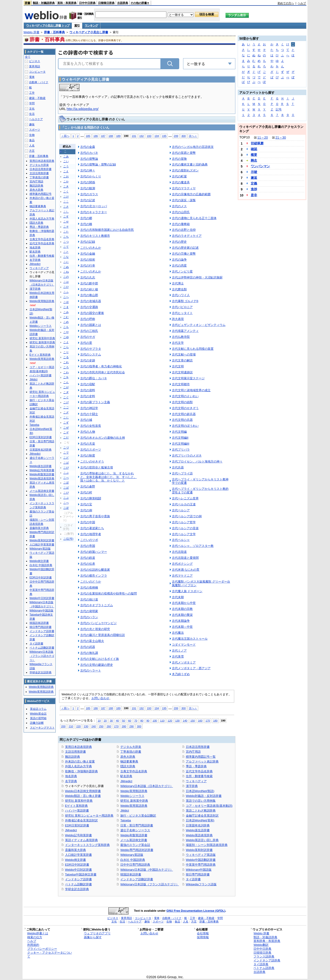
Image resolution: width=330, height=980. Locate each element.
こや (66, 332)
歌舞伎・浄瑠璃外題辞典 (81, 771)
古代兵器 (178, 467)
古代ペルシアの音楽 (185, 528)
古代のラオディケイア (187, 236)
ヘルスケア (36, 119)
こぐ (66, 397)
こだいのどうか (91, 582)
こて (66, 247)
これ (66, 362)
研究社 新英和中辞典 (79, 801)
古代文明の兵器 (182, 420)
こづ (66, 448)
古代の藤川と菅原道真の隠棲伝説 (103, 635)
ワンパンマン (260, 166)
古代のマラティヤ (184, 188)
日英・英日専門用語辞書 (137, 825)
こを (66, 377)
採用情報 (203, 937)
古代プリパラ (181, 450)
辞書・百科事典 (54, 32)
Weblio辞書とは (38, 933)
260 (109, 726)
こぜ (66, 428)
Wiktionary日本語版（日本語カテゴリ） (147, 786)
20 (105, 720)
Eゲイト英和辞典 (77, 806)
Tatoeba (126, 820)
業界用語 (35, 66)
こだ (66, 438)
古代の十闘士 (89, 414)
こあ (66, 157)
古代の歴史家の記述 (185, 248)
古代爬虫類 (179, 289)
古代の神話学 (89, 408)
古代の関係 (88, 182)
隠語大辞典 (128, 766)
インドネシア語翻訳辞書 (137, 879)
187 (103, 136)
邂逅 (254, 178)
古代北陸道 (179, 552)
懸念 (254, 160)
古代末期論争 (181, 621)
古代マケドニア (182, 576)
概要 (254, 155)
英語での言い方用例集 (201, 801)
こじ (66, 418)
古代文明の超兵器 (184, 414)
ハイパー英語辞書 (77, 811)
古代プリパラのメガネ (187, 456)
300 (183, 136)
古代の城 (86, 420)
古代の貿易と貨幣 (184, 153)
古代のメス (179, 206)
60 (130, 720)
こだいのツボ (89, 540)
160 (200, 720)
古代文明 (178, 366)
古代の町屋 (179, 176)
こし (66, 212)
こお (66, 176)
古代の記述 (88, 200)
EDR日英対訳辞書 (77, 825)
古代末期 (178, 597)
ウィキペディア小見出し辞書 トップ (48, 26)
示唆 (254, 172)
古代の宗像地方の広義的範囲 (191, 194)
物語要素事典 (129, 761)
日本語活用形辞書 (198, 747)
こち (66, 237)
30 (111, 720)
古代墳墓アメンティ (185, 331)
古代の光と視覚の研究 (95, 629)
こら (66, 347)
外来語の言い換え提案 (80, 761)
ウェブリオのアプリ (97, 933)
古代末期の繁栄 (182, 615)
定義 (254, 183)
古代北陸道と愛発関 (185, 558)
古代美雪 (178, 657)
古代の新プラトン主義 (95, 402)
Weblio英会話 (38, 714)
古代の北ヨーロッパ (94, 206)
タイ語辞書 (193, 879)
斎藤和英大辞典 (76, 850)
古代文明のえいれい (185, 396)
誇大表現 (178, 319)
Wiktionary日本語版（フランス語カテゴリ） (150, 884)
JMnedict (71, 830)
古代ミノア (179, 651)
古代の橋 (86, 224)
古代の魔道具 (181, 182)
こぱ (66, 488)
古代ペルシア (181, 510)
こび (66, 468)
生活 (32, 114)
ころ (66, 367)
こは (66, 282)
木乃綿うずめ (181, 674)
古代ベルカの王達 (184, 504)
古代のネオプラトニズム (97, 605)
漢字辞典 (192, 786)
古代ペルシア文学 (184, 534)
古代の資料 (88, 390)
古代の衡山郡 (89, 295)
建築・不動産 (37, 98)
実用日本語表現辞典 (78, 747)
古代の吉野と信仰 (184, 230)
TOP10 (244, 137)
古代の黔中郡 (89, 283)
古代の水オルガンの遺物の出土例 (103, 438)
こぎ (66, 392)
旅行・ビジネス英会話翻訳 (138, 816)
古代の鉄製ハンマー (94, 552)
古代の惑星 (179, 266)
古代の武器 (88, 647)
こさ (66, 207)
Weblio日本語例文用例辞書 (83, 791)
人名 (32, 146)
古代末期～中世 (182, 627)
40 (117, 720)
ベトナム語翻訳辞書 (78, 884)
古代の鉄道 (88, 558)
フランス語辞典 (264, 957)
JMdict (125, 811)
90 (148, 720)
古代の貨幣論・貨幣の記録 (98, 164)
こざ (66, 413)
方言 (32, 151)
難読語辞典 (73, 757)
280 (124, 726)
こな (66, 257)
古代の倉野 (88, 486)
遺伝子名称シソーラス (135, 830)
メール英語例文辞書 (134, 840)
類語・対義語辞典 (44, 3)
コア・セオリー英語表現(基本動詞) (209, 806)
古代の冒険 (179, 159)
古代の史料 (88, 396)
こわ (66, 372)
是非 (254, 195)
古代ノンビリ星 (182, 271)
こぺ (66, 503)
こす (66, 217)
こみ (66, 312)
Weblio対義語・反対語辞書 (204, 796)
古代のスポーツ (91, 450)
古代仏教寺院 (181, 337)
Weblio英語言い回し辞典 (202, 840)
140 (185, 720)
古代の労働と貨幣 (184, 254)
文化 (32, 109)
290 (131, 726)
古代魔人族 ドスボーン (187, 591)
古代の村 (86, 492)
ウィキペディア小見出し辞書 (89, 32)
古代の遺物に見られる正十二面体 (194, 218)
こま (66, 307)
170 (208, 720)
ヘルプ (302, 3)
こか (66, 182)
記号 (279, 109)
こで (66, 453)
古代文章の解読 (182, 360)
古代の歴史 (179, 242)
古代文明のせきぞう (185, 408)
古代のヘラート (91, 670)
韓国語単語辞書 (131, 874)
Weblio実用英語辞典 (134, 806)
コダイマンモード (184, 645)
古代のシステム (91, 354)
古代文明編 (179, 432)
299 (176, 136)
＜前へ (65, 136)
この (66, 277)
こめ (66, 322)
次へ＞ (193, 136)
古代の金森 (88, 147)
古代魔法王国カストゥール (190, 639)
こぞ (66, 432)
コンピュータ (37, 72)
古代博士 (178, 283)
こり (66, 352)
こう (66, 166)
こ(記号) (68, 539)
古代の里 (86, 343)
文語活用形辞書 (76, 752)
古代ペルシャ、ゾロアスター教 (193, 546)
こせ (66, 222)
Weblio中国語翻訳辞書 (201, 860)
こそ (66, 227)
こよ (66, 342)
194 (157, 136)
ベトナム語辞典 (264, 968)
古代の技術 (88, 260)
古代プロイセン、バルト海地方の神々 (197, 461)
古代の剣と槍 (89, 289)
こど (66, 458)
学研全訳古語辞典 (77, 889)
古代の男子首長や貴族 (95, 516)
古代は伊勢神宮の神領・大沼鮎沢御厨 (197, 277)
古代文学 (178, 343)
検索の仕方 (35, 937)
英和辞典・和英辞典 (267, 941)
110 (162, 720)
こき (66, 187)
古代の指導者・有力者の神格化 (101, 366)
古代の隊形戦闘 (91, 498)
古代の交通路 (89, 307)
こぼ (66, 483)
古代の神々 (88, 170)
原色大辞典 (128, 757)
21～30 (281, 138)
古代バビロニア (182, 307)
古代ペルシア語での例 (187, 516)
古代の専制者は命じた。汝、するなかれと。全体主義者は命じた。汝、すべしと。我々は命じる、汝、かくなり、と (109, 477)
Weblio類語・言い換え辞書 (83, 796)
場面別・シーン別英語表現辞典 (207, 845)
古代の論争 (179, 260)
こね (66, 272)
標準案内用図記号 (41, 194)
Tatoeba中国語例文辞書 (81, 874)
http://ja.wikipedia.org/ (83, 109)
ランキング (91, 26)
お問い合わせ (100, 698)
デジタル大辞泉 (131, 747)
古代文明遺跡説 (182, 372)
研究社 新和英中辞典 (134, 801)
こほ (66, 302)
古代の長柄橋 (89, 588)
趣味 (32, 124)
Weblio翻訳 (261, 945)
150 (193, 720)
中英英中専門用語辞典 (201, 865)
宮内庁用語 (193, 752)
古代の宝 (86, 504)
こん (66, 382)
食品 (32, 140)
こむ (66, 317)
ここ (66, 202)
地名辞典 (71, 776)
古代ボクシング (182, 564)
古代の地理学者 (91, 534)
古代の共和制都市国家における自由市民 (107, 230)
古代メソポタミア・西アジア (191, 668)
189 (118, 136)
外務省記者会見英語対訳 (81, 820)
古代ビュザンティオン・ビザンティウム (199, 325)
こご (66, 407)
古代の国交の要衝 (92, 313)
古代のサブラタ (91, 349)
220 (78, 726)
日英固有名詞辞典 (198, 825)
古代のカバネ (89, 153)
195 (164, 136)
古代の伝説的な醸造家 (95, 570)
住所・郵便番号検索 (199, 776)
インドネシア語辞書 (78, 879)
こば (66, 463)
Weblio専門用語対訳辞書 (137, 850)
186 (95, 136)
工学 (32, 93)
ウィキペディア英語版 (201, 855)
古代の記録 (88, 242)
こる (66, 357)
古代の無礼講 (89, 653)
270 (116, 726)
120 (170, 720)
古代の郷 (86, 218)
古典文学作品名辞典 (134, 771)
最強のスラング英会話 (135, 845)
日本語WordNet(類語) (200, 791)
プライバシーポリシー (42, 949)
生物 (32, 135)
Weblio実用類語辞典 (134, 791)
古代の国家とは (91, 325)
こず (66, 423)
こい (66, 161)
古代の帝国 (88, 546)
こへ (66, 297)
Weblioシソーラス (132, 796)
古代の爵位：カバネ (94, 378)
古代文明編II (180, 438)
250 (101, 726)
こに (66, 262)
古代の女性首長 (91, 426)
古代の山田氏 (181, 212)
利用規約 (33, 945)
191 (134, 136)
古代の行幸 (88, 266)
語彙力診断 (37, 723)
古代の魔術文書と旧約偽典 (190, 164)
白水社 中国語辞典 (133, 860)
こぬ (66, 267)
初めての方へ (286, 3)
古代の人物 (88, 432)
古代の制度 (88, 456)
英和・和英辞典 (67, 3)
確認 (254, 149)
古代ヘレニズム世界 (185, 498)
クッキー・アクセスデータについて (50, 955)
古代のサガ (88, 337)
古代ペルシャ (181, 540)
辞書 (27, 3)
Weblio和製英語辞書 (134, 835)
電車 (32, 77)
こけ (66, 197)
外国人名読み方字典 (78, 766)
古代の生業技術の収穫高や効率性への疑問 (109, 593)
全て (28, 57)
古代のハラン (89, 617)
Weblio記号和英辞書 (78, 835)
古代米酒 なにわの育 (186, 570)
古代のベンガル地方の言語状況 (193, 147)
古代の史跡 (88, 360)
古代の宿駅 (88, 384)
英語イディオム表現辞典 (81, 840)
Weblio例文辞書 (76, 860)
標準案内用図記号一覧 (201, 757)
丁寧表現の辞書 (131, 752)
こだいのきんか (91, 248)
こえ (66, 171)
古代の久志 (88, 277)
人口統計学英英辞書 (78, 855)
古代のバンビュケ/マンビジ (99, 623)
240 (94, 726)
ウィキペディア (196, 781)
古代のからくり (91, 176)
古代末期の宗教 (182, 609)
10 (99, 720)
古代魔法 (178, 633)
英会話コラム (38, 709)
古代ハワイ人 (181, 295)
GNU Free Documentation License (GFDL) (196, 911)
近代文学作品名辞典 (199, 771)
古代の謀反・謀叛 (184, 200)
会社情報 (203, 933)
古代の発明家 (89, 611)
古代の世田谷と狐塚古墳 (97, 467)
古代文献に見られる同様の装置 (193, 349)
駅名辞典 (126, 776)
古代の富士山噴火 (92, 641)
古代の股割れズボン (185, 170)
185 (88, 136)
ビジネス (35, 61)
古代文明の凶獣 (182, 402)
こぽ (66, 508)
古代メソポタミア (184, 662)
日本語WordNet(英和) (200, 820)
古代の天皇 (88, 444)
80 (142, 720)
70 (136, 720)
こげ (66, 402)
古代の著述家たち (92, 528)
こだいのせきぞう (92, 461)
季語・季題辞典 (196, 766)
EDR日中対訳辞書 (77, 865)
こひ (66, 287)
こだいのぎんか (91, 271)
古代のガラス (89, 194)
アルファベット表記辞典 (202, 761)
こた (66, 232)
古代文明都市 (181, 384)
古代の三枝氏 (89, 331)
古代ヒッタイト (182, 313)
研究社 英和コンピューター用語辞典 (89, 816)
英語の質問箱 (38, 718)
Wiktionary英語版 (132, 855)
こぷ (66, 498)
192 (142, 136)
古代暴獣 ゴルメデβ (185, 301)
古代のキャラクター (94, 212)
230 (86, 726)
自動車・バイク (39, 82)
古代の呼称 (88, 319)
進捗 (254, 189)
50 (124, 720)
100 (155, 720)
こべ (66, 478)
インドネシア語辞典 (267, 960)
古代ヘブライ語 (182, 473)
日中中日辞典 (87, 3)
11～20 (263, 138)
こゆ (66, 337)
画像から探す (93, 937)
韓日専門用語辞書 (198, 874)
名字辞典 (71, 781)
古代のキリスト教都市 (95, 236)
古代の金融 (88, 254)
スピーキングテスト (42, 728)
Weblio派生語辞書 (198, 830)
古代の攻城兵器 (91, 301)
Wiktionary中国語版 (199, 870)
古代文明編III (181, 444)
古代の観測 (88, 188)
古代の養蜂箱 (181, 224)
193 (149, 136)
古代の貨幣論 (89, 159)
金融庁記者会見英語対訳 (202, 816)
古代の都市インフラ (94, 576)
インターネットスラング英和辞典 (87, 845)
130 (177, 720)
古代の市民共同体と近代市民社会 (103, 372)
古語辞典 (123, 3)
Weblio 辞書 (32, 32)
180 (215, 720)
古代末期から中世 (184, 603)
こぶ (66, 473)
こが (66, 387)
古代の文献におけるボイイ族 (100, 659)
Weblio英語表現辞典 (199, 835)
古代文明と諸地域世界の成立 (191, 390)
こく (66, 192)
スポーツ (35, 130)
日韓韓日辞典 (106, 3)
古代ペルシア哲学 (184, 522)
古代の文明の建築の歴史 (97, 665)
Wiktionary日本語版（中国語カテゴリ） (147, 870)
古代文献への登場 (184, 354)
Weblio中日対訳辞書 (78, 870)
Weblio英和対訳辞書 (199, 850)
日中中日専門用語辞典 (135, 865)
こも (66, 327)
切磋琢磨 (257, 143)
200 (63, 726)
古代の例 (86, 510)
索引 (77, 26)
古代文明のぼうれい (185, 426)
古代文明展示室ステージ (188, 378)
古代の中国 (88, 522)
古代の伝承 (88, 564)
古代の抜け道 (89, 599)
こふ (66, 292)
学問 (32, 103)
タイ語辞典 (261, 964)
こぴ (66, 493)
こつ (66, 242)
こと (66, 252)
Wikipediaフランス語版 (201, 884)
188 (111, 136)
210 (71, 726)
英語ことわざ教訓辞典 (201, 811)
